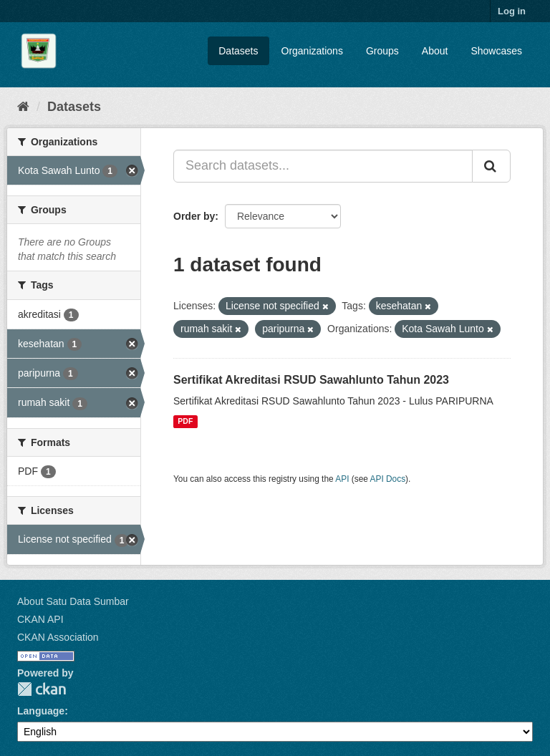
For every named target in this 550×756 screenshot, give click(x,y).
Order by (194, 216)
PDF (185, 422)
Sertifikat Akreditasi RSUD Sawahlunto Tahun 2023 (311, 380)
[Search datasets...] (323, 166)
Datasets (238, 51)
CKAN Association (58, 637)
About (435, 51)
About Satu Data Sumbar (73, 601)
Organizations (312, 51)
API (342, 479)
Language (41, 711)
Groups (382, 51)
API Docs (388, 479)
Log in (512, 11)
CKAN (42, 689)
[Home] (23, 107)
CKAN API (40, 619)
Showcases (496, 51)
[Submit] (491, 166)
